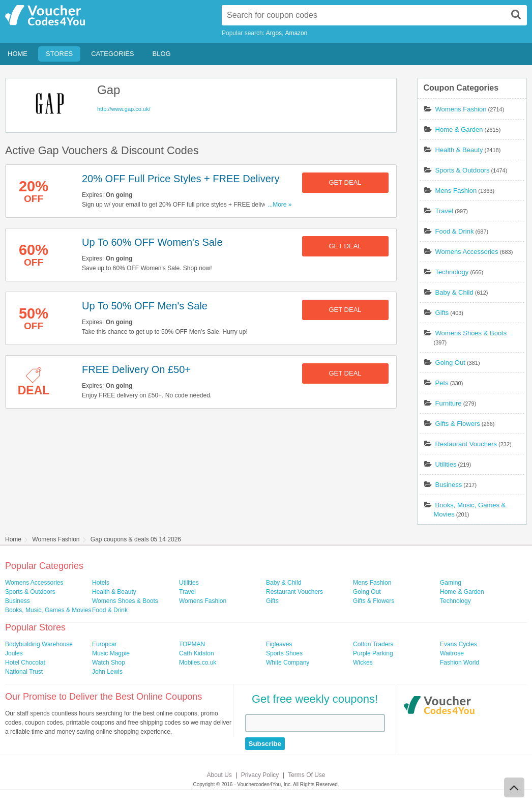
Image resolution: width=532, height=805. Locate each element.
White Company (288, 663)
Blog (162, 54)
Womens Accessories (467, 252)
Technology (452, 272)
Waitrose (452, 653)
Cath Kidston (197, 653)
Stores (59, 54)
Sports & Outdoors (463, 170)
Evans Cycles (459, 644)
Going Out (450, 363)
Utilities (446, 464)
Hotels (101, 583)
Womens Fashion (461, 109)
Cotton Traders (373, 644)
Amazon (296, 33)
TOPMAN (192, 644)
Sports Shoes (284, 653)
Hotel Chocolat (25, 663)
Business (449, 485)
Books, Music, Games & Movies (48, 610)
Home (18, 54)
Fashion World (460, 663)
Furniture (449, 403)
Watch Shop (109, 663)
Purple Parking (373, 653)
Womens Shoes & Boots (471, 333)
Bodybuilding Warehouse (39, 644)
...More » (279, 205)
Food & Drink (455, 231)
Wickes (363, 663)
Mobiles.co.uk (198, 663)
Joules (14, 653)
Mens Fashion (456, 191)
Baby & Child (454, 292)
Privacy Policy (260, 775)
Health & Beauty (459, 150)
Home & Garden (459, 130)
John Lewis (107, 672)
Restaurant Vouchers (466, 444)
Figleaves (279, 644)
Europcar (105, 644)
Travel (445, 211)
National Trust (24, 672)
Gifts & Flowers (458, 424)
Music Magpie (111, 653)
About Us (219, 775)
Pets (442, 383)
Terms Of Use (306, 775)
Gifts (442, 313)
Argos (274, 33)
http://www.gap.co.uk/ (124, 109)
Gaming (451, 583)
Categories (112, 54)
